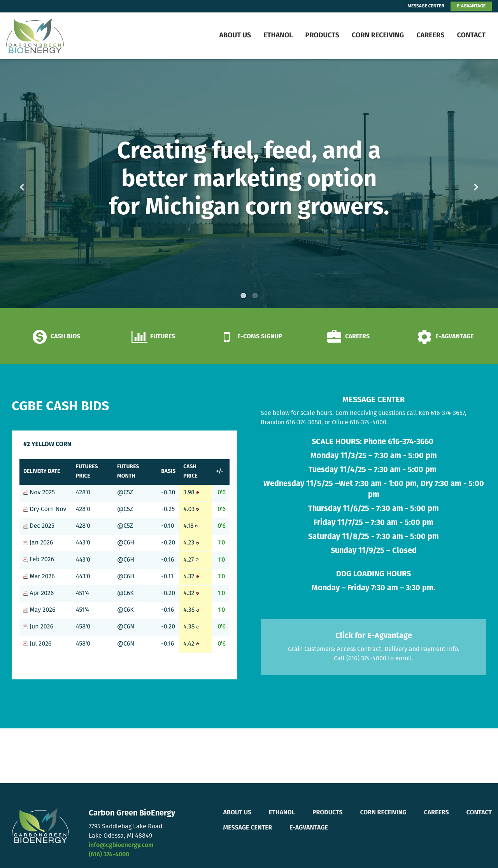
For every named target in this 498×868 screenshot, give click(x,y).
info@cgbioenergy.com (121, 845)
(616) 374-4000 (109, 855)
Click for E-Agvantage (374, 636)
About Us (235, 36)
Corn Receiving (378, 36)
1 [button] (243, 296)
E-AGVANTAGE (471, 6)
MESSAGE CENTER (426, 6)
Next (464, 184)
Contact (471, 36)
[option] (249, 184)
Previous (34, 184)
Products (322, 36)
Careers (430, 36)
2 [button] (255, 296)
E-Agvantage (309, 828)
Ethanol (278, 36)
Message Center (248, 828)
